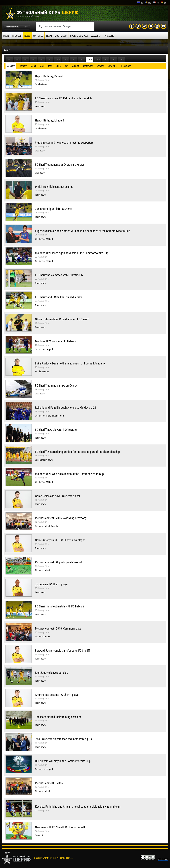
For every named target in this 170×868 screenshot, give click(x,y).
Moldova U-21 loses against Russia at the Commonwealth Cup (72, 253)
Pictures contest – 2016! (49, 783)
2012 (122, 60)
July (66, 66)
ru (140, 3)
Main (6, 36)
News (27, 36)
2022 (42, 60)
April (42, 66)
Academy (96, 36)
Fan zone (109, 36)
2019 (66, 60)
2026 (10, 60)
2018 (74, 60)
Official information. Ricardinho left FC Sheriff (62, 319)
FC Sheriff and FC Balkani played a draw (59, 297)
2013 (114, 60)
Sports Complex (79, 36)
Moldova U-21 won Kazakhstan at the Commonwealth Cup (69, 474)
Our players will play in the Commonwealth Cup (63, 761)
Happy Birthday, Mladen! (49, 120)
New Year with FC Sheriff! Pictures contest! (60, 827)
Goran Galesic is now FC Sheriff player (58, 496)
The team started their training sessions (58, 717)
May (50, 66)
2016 (90, 60)
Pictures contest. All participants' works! (58, 562)
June (58, 66)
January (11, 66)
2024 (26, 60)
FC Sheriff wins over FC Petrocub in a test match (63, 98)
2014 (106, 60)
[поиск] (65, 26)
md (148, 3)
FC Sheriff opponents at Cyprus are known (60, 165)
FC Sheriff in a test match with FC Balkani (59, 606)
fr (156, 3)
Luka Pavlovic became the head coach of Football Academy (70, 363)
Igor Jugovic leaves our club (52, 673)
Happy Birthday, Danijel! (49, 76)
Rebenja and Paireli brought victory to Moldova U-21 (66, 408)
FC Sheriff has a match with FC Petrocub (59, 275)
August (75, 66)
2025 (18, 60)
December (126, 66)
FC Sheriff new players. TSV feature (56, 430)
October (100, 66)
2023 (34, 60)
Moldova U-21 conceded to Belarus (55, 341)
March (33, 66)
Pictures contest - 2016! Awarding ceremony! (61, 518)
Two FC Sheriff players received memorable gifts (63, 739)
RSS (26, 27)
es (163, 3)
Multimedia (61, 36)
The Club (17, 36)
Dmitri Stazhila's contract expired (54, 187)
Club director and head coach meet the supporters (64, 142)
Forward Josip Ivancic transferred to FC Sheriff (62, 651)
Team (49, 36)
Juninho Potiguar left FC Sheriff (54, 209)
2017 (82, 60)
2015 (98, 60)
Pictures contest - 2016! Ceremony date (58, 628)
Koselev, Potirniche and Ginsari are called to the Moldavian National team (78, 807)
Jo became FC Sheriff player (52, 584)
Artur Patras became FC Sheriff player (57, 695)
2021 (50, 60)
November (112, 66)
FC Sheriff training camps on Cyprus (56, 385)
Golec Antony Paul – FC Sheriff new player (60, 540)
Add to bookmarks (13, 27)
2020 (58, 60)
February (23, 66)
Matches (38, 36)
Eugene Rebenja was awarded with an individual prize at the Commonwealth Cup (83, 231)
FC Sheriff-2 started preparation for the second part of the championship (77, 452)
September (88, 66)
